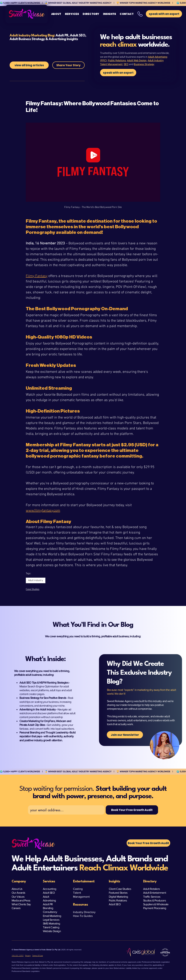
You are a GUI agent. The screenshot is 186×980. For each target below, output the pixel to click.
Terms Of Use (38, 956)
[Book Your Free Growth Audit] (132, 810)
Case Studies (33, 589)
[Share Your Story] (68, 65)
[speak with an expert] (118, 73)
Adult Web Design (137, 61)
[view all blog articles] (29, 65)
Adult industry (36, 580)
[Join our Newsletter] (125, 735)
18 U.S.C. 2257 (18, 956)
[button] (72, 14)
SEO (126, 64)
